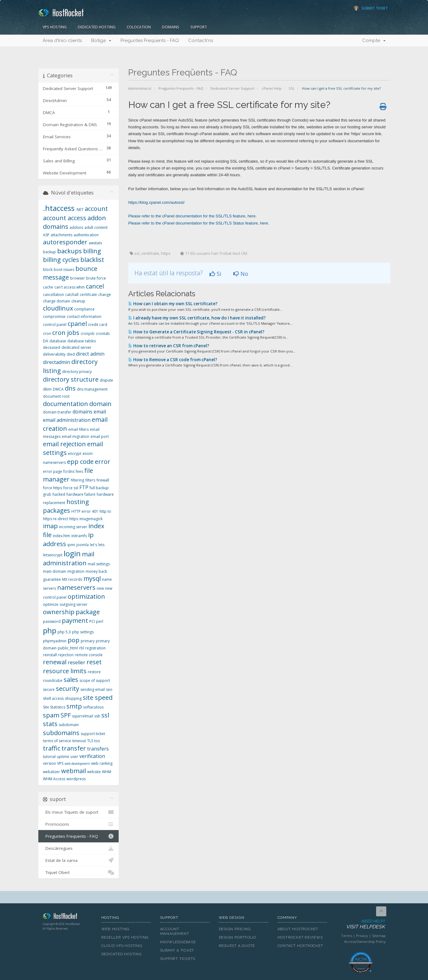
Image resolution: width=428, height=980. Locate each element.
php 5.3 (64, 632)
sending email (93, 689)
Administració (140, 88)
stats (50, 724)
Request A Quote (237, 946)
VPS (60, 763)
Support (199, 27)
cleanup (78, 301)
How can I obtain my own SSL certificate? (173, 304)
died (71, 354)
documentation (66, 404)
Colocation (139, 27)
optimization (86, 596)
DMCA (58, 389)
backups (70, 251)
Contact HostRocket (300, 946)
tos (97, 741)
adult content (96, 227)
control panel (55, 325)
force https (53, 488)
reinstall (50, 655)
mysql (92, 578)
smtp (74, 706)
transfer (74, 748)
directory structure (71, 379)
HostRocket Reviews (300, 937)
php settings (83, 632)
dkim (47, 389)
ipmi (71, 545)
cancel (95, 286)
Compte (374, 41)
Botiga (101, 41)
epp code (80, 462)
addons (76, 227)
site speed (98, 698)
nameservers (76, 587)
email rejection (64, 444)
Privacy (362, 936)
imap (50, 526)
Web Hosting (116, 929)
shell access (53, 698)
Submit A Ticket (177, 950)
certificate (88, 295)
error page (53, 471)
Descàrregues (79, 848)
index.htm (61, 536)
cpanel (77, 324)
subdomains (61, 733)
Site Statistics (54, 707)
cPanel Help (272, 88)
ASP (46, 235)
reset (94, 662)
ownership (59, 612)
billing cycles (61, 260)
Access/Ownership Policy (365, 941)
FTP (84, 487)
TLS (90, 741)
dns (70, 388)
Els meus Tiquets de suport (79, 812)
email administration (67, 420)
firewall (103, 480)
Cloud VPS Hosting (122, 946)
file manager (68, 475)
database (58, 341)
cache (48, 287)
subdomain (69, 725)
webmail (74, 771)
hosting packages (66, 506)
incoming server (73, 527)
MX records (72, 579)
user (74, 757)
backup (49, 252)
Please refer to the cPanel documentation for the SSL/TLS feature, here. (193, 216)
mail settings (99, 564)
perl (100, 621)
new (100, 588)
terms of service (57, 741)
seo (109, 689)
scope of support (95, 680)
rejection (66, 655)
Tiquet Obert (79, 872)
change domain (57, 301)
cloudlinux (58, 308)
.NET (80, 210)
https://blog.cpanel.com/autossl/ (156, 202)
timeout (79, 741)
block (48, 270)
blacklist (92, 260)
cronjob (88, 334)
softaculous (93, 707)
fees (79, 471)
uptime (63, 757)
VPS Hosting (55, 27)
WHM (107, 772)
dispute (106, 380)
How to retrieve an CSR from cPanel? (169, 346)
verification (92, 756)
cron (47, 334)
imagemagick (91, 519)
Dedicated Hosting (97, 27)
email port (100, 437)
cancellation (53, 295)
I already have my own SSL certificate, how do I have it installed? (197, 318)
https (74, 519)
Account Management (175, 931)
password (52, 621)
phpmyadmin (55, 641)
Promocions (79, 824)
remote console (89, 655)
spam (51, 715)
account (96, 209)
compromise (54, 317)
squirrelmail (83, 716)
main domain (55, 571)
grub (47, 494)
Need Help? (360, 924)
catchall (72, 295)
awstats (95, 243)
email (100, 412)
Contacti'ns (201, 41)
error (103, 462)
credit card (98, 325)
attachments (61, 235)
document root (56, 396)
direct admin (90, 354)
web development (77, 764)
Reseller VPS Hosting (125, 937)
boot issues (64, 270)
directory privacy (77, 372)
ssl (105, 715)
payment (75, 621)
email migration (76, 437)
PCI (92, 621)
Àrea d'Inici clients (62, 41)
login (72, 553)
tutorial (49, 757)
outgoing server (74, 604)
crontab (103, 334)
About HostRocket (298, 929)
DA (46, 341)
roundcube (53, 680)
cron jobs (66, 333)
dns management (92, 389)
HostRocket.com (67, 917)
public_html (68, 648)
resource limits (65, 671)
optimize (51, 604)
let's (93, 545)
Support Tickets (178, 959)
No (241, 274)
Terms (347, 936)
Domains (171, 27)
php (50, 630)
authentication (86, 235)
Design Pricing (235, 929)
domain (100, 404)
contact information (84, 317)
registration (95, 648)
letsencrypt (53, 555)
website (94, 772)
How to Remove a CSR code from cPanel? (173, 360)
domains (83, 412)
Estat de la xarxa (79, 860)
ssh (97, 716)
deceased (52, 347)
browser (78, 278)
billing (92, 251)
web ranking (102, 763)
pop (74, 640)
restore (94, 672)
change (105, 295)
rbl (82, 648)
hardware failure (81, 494)
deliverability (54, 354)
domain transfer (57, 412)
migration (76, 571)
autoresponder (65, 242)
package (88, 612)
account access (65, 218)
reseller (76, 662)
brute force (96, 278)
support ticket (93, 734)
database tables (82, 341)
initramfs (79, 536)
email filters (78, 429)
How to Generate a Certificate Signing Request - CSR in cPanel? (196, 332)
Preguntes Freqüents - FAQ (150, 41)
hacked (59, 494)
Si (215, 274)
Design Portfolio (237, 937)
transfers (98, 749)
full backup (99, 488)
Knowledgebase (178, 942)
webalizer (51, 772)
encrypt (75, 454)
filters (90, 480)
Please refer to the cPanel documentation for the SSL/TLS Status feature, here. (199, 223)
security (68, 689)
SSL (292, 88)
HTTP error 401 (85, 511)
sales (71, 680)
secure (49, 689)
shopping (73, 698)
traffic (52, 748)
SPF (66, 715)
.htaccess (59, 208)
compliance (84, 309)
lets (101, 545)
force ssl (71, 488)
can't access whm (70, 287)
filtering (77, 480)
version (49, 763)
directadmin (57, 362)
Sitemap (379, 936)
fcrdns (69, 471)
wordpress (76, 779)
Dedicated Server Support (233, 88)
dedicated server (76, 347)
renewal (55, 662)
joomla (83, 545)
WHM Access (54, 779)
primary (88, 641)
